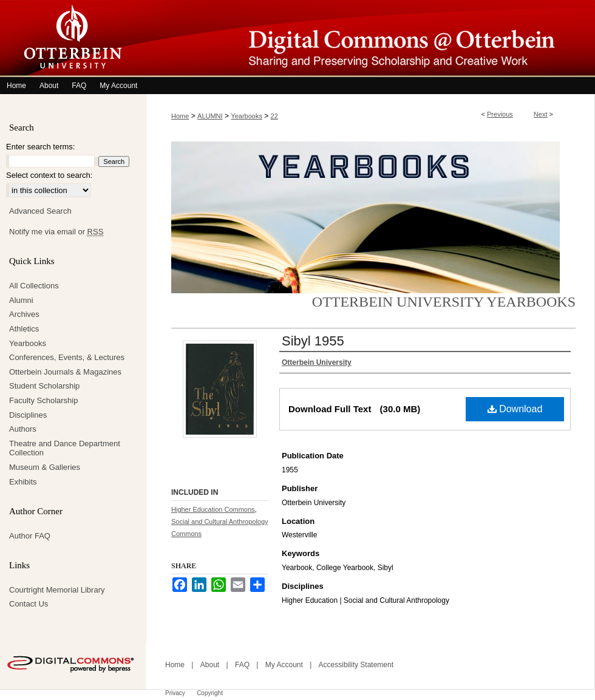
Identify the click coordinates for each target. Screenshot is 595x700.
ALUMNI (210, 116)
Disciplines (28, 415)
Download (515, 409)
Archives (24, 314)
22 (274, 116)
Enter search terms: (40, 147)
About (210, 665)
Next (541, 114)
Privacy (175, 693)
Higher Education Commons (213, 509)
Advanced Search (40, 211)
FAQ (242, 665)
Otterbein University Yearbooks (444, 302)
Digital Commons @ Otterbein (370, 39)
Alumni (21, 300)
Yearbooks (246, 116)
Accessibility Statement (356, 665)
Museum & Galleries (45, 467)
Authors (23, 429)
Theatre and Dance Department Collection (65, 448)
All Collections (34, 286)
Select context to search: (49, 175)
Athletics (24, 329)
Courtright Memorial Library (57, 590)
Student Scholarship (44, 386)
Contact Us (29, 604)
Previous (500, 114)
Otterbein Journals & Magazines (65, 372)
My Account (284, 665)
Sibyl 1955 (313, 341)
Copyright (210, 693)
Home (180, 116)
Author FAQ (30, 536)
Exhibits (23, 482)
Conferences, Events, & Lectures (67, 357)
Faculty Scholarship (43, 400)
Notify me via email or (56, 232)
